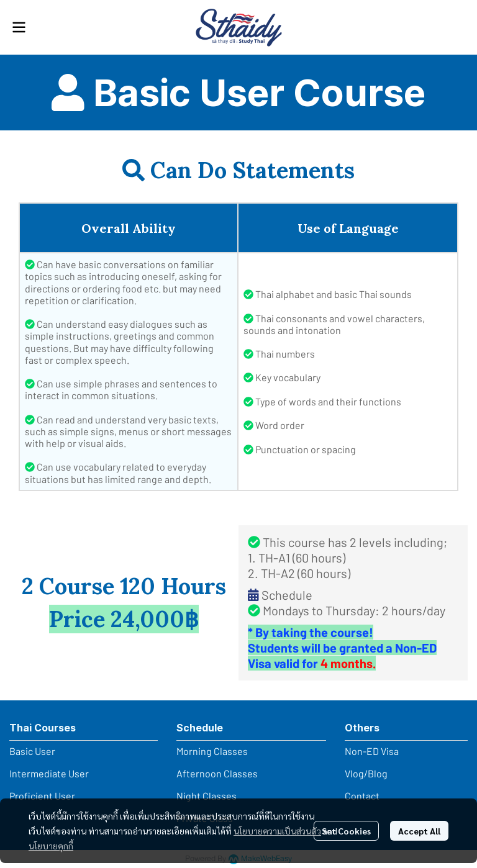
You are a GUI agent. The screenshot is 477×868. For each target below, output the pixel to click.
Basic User (32, 751)
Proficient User (42, 796)
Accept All (419, 831)
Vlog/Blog (366, 773)
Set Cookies (346, 831)
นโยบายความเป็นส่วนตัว (277, 831)
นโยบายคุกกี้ (51, 846)
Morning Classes (212, 751)
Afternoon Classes (217, 773)
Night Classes (207, 796)
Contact (362, 796)
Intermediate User (49, 773)
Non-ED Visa (372, 751)
